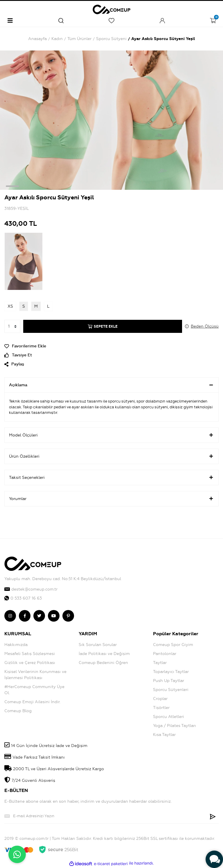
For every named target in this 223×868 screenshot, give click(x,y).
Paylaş (14, 364)
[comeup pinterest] (68, 616)
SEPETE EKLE (103, 326)
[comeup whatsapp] (111, 598)
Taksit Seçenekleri (111, 477)
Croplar (160, 699)
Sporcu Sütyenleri (171, 690)
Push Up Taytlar (169, 681)
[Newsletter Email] (106, 816)
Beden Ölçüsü (205, 326)
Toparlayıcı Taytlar (171, 672)
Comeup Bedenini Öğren (103, 663)
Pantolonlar (165, 654)
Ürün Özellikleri (111, 456)
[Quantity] (12, 326)
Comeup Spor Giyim (173, 645)
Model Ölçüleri (111, 435)
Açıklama (111, 385)
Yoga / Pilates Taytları (175, 726)
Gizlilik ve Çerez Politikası (30, 663)
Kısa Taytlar (164, 735)
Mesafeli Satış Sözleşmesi (30, 654)
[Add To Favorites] (111, 346)
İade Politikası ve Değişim (104, 654)
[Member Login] (162, 21)
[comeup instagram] (10, 616)
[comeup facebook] (25, 616)
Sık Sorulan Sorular (98, 645)
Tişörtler (161, 708)
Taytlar (160, 663)
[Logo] (111, 9)
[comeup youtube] (54, 616)
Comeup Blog (18, 711)
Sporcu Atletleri (169, 717)
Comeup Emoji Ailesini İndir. (32, 702)
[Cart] (213, 21)
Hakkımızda (16, 645)
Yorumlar (111, 499)
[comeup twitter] (39, 616)
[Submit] (213, 816)
